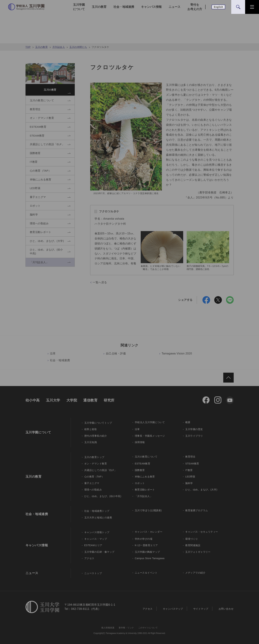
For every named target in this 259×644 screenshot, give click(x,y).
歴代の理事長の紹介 (96, 436)
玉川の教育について (146, 457)
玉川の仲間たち (78, 47)
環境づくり (192, 539)
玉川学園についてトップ (98, 423)
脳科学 (189, 483)
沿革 (53, 353)
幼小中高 (33, 400)
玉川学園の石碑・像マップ (99, 552)
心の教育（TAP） (94, 477)
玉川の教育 (99, 7)
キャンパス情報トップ (97, 532)
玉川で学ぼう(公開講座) (148, 510)
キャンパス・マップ (96, 539)
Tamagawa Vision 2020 (177, 353)
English (218, 7)
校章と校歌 (91, 429)
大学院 (72, 400)
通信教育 (90, 400)
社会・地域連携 (124, 7)
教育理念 (190, 457)
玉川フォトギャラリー (198, 552)
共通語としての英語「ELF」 (101, 470)
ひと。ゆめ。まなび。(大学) (201, 490)
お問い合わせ (226, 609)
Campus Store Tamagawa (150, 558)
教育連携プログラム (197, 510)
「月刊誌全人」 (144, 496)
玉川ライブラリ (194, 436)
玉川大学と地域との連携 (98, 518)
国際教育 (140, 470)
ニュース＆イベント (146, 573)
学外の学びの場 (144, 539)
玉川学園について (79, 7)
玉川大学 (53, 400)
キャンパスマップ (173, 609)
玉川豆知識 (91, 442)
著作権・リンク (126, 628)
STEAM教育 (192, 464)
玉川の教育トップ (94, 457)
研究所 (109, 400)
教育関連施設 (193, 545)
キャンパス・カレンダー (149, 532)
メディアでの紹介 (195, 573)
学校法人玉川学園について (150, 422)
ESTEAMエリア (93, 545)
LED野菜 (190, 477)
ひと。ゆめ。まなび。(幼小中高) (103, 496)
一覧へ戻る (100, 282)
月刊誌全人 (59, 47)
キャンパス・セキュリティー (202, 532)
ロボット (140, 483)
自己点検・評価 (116, 353)
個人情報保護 (108, 628)
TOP (28, 47)
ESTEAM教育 (143, 464)
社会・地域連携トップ (97, 511)
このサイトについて (148, 628)
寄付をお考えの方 (195, 7)
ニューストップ (93, 573)
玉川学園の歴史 (194, 429)
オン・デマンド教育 (96, 464)
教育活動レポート (145, 490)
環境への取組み (93, 490)
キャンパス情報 (151, 7)
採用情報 (140, 442)
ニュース (175, 7)
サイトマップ (201, 609)
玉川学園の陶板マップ (147, 552)
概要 (188, 422)
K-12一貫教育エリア (146, 545)
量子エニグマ (92, 483)
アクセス (89, 558)
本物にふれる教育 (145, 477)
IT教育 (189, 470)
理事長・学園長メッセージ (150, 436)
